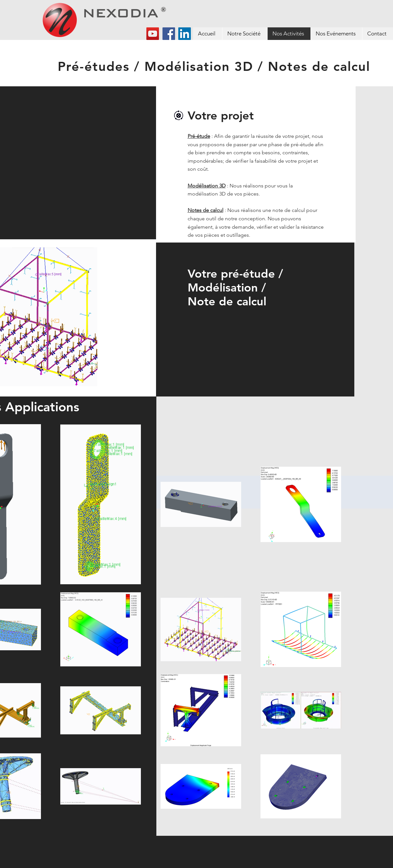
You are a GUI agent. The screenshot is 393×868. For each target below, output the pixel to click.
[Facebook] (169, 34)
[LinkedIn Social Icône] (185, 34)
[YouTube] (153, 34)
